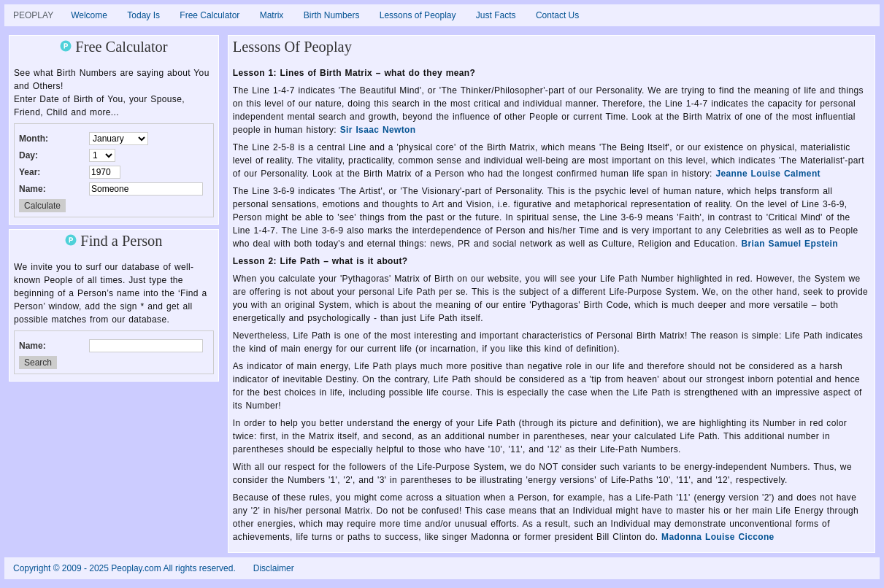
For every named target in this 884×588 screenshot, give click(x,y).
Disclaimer (274, 568)
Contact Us (557, 15)
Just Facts (496, 15)
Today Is (143, 15)
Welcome (89, 15)
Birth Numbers (332, 15)
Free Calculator (210, 15)
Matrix (272, 15)
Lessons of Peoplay (418, 15)
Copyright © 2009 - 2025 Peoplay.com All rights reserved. (124, 568)
